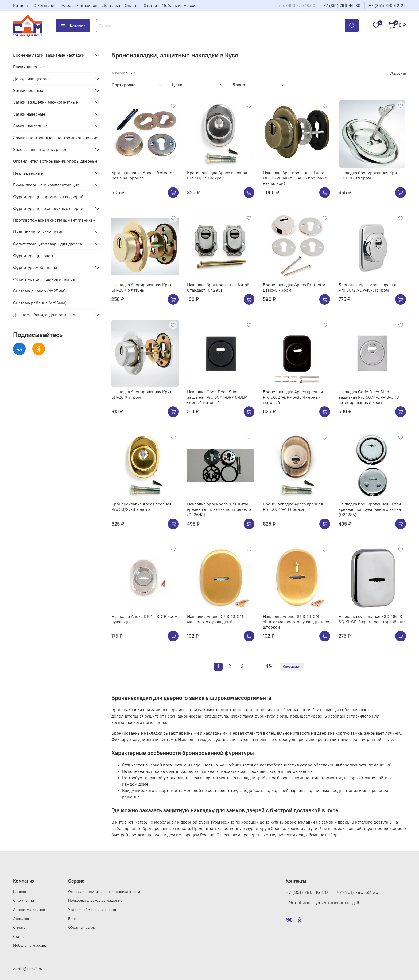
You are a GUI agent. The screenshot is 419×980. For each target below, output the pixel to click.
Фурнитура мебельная (35, 267)
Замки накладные (30, 126)
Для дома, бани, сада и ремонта (44, 315)
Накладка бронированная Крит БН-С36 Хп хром (369, 175)
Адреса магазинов (79, 5)
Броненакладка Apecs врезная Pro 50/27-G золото (141, 507)
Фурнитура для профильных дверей (48, 197)
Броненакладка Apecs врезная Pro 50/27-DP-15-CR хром (368, 287)
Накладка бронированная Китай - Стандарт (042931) (220, 287)
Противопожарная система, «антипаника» (54, 220)
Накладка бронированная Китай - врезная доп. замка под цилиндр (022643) (220, 509)
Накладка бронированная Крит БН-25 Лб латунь (141, 287)
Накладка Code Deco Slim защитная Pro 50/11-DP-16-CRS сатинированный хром (369, 397)
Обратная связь (82, 927)
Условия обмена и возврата (92, 910)
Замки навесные (29, 114)
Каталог (21, 5)
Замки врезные (28, 90)
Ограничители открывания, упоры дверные (55, 161)
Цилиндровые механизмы (39, 232)
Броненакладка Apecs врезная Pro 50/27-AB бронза (293, 507)
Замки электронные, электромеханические (56, 138)
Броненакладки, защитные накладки (49, 55)
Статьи (150, 5)
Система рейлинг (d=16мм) (40, 303)
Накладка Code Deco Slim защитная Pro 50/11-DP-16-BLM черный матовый (217, 397)
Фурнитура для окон (33, 256)
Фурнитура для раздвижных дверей (48, 208)
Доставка (111, 5)
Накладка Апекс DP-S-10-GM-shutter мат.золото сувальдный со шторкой (296, 622)
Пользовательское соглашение (95, 900)
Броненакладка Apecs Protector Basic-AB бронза (143, 175)
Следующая (292, 666)
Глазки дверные (28, 67)
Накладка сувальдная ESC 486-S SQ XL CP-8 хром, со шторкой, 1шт (372, 619)
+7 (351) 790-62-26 (387, 5)
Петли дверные (28, 173)
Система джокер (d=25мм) (39, 291)
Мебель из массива (181, 5)
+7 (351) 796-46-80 (342, 5)
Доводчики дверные (33, 79)
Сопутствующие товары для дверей (48, 244)
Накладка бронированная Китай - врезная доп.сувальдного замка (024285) (371, 509)
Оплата (132, 5)
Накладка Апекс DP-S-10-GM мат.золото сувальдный (215, 619)
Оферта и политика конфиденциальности (104, 892)
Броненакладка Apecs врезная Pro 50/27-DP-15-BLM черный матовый (293, 397)
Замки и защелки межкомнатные (46, 102)
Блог (72, 919)
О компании (45, 5)
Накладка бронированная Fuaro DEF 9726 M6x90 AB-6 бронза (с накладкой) (295, 178)
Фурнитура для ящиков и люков (44, 279)
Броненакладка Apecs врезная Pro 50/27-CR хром (217, 175)
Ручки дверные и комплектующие (46, 185)
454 (270, 666)
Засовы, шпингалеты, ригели (41, 149)
